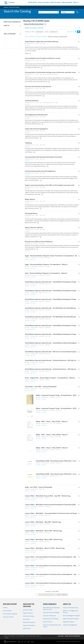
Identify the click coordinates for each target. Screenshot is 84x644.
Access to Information (31, 636)
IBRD (19, 642)
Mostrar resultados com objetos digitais (58, 37)
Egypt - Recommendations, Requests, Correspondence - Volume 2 (46, 265)
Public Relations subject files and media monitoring (42, 42)
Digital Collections (28, 613)
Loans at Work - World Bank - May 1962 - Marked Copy (43, 522)
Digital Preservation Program (71, 619)
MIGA (28, 642)
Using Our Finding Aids (49, 616)
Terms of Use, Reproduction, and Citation (52, 626)
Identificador (40, 32)
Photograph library (31, 214)
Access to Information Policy (71, 608)
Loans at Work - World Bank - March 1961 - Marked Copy (44, 531)
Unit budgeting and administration (36, 115)
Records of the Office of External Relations (12, 30)
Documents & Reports (29, 622)
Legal (5, 636)
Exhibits (5, 608)
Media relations (30, 199)
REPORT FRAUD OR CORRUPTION (72, 636)
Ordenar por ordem (30, 32)
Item (5, 41)
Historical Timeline (8, 617)
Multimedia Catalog (28, 616)
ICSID (32, 642)
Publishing (28, 143)
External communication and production (38, 87)
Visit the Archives (48, 622)
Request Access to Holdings (51, 619)
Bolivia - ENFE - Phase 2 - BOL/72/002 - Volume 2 (52, 448)
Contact (7, 638)
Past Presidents (7, 611)
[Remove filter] (45, 24)
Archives (12, 3)
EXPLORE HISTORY (33, 3)
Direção (47, 32)
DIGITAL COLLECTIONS (43, 3)
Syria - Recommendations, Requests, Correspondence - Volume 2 (46, 273)
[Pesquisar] (58, 12)
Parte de (7, 26)
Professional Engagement (70, 625)
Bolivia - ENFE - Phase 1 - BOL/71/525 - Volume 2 (52, 422)
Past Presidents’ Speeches (10, 614)
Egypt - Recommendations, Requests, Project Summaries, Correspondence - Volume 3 (53, 256)
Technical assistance (32, 101)
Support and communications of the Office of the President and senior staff (50, 185)
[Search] (49, 12)
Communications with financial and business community (43, 157)
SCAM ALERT (61, 636)
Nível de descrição (10, 34)
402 (59, 595)
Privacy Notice (12, 636)
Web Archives (27, 628)
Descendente (54, 32)
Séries (5, 43)
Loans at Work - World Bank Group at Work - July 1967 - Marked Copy (48, 496)
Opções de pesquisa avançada (34, 28)
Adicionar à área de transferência (79, 42)
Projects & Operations (29, 625)
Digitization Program (69, 622)
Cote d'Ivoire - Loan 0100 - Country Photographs (41, 387)
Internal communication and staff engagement (40, 171)
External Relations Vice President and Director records (43, 58)
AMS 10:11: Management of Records (71, 612)
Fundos (6, 46)
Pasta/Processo (8, 39)
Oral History (26, 619)
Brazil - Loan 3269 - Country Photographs (39, 487)
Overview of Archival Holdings (51, 612)
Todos (6, 28)
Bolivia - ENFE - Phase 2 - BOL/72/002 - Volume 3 (52, 435)
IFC (25, 642)
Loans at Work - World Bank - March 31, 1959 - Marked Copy (45, 548)
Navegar (68, 12)
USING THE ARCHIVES (67, 3)
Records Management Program (72, 616)
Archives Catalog (28, 610)
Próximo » (64, 595)
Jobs (38, 636)
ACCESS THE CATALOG (55, 3)
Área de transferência (79, 12)
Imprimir (70, 32)
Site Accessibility (20, 636)
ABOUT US (76, 3)
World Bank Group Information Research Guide (51, 608)
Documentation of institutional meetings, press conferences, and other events (50, 73)
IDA (22, 642)
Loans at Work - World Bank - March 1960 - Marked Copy (44, 540)
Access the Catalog (14, 7)
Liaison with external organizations (36, 129)
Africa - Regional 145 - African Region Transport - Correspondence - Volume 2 (50, 378)
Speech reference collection (34, 228)
